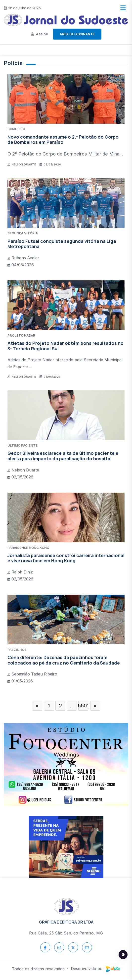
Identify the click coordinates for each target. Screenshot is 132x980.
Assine (42, 34)
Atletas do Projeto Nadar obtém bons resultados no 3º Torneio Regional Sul (66, 346)
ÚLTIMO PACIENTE (22, 445)
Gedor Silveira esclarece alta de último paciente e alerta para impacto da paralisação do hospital (63, 456)
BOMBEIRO (16, 129)
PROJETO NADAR (21, 335)
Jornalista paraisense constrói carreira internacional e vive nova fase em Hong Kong (66, 558)
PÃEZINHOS (17, 650)
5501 (83, 705)
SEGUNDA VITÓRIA (23, 233)
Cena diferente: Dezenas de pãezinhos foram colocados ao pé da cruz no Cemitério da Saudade (64, 660)
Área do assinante (77, 34)
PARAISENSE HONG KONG (28, 548)
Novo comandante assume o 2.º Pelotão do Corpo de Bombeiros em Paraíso (63, 140)
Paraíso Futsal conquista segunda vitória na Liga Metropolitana (62, 244)
